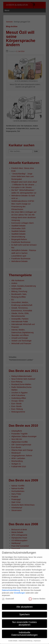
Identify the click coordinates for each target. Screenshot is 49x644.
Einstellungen (20, 590)
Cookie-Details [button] (13, 638)
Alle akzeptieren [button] (24, 604)
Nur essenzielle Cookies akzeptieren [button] (25, 621)
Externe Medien (37, 596)
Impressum (37, 638)
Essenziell (8, 596)
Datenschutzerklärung (11, 588)
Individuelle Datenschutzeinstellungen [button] (24, 631)
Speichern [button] (24, 612)
